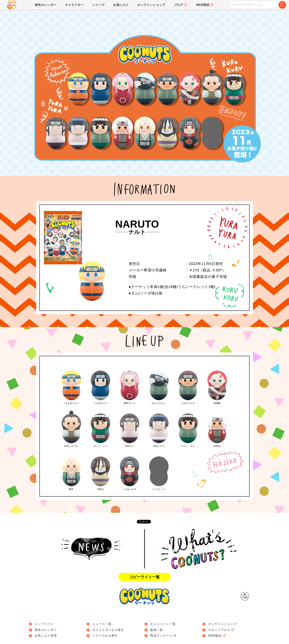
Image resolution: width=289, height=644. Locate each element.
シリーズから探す (105, 636)
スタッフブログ (221, 630)
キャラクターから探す (108, 630)
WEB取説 (217, 636)
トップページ (44, 624)
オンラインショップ (222, 624)
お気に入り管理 (46, 636)
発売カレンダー (46, 630)
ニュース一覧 (102, 624)
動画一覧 (157, 630)
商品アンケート (163, 636)
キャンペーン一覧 (163, 624)
